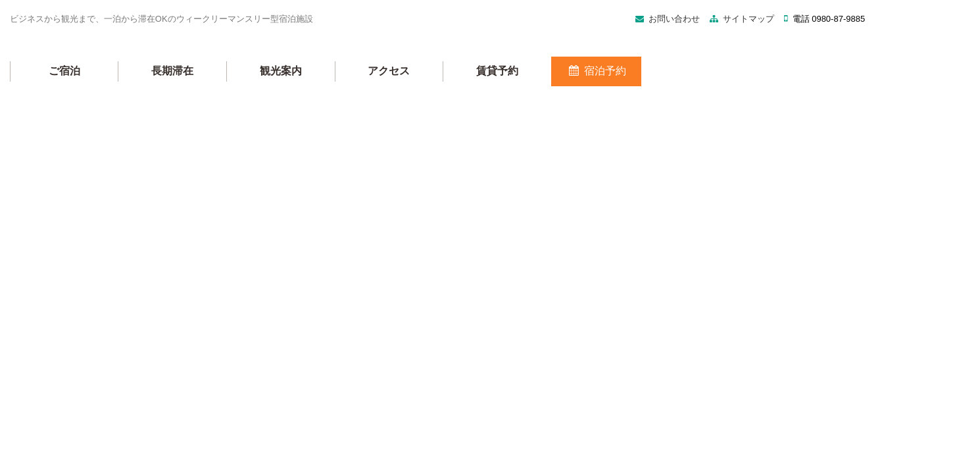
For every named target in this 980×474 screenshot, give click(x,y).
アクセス (554, 86)
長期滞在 (337, 86)
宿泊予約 (761, 86)
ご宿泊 (229, 86)
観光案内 (445, 86)
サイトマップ (583, 39)
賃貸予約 (662, 86)
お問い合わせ (509, 39)
